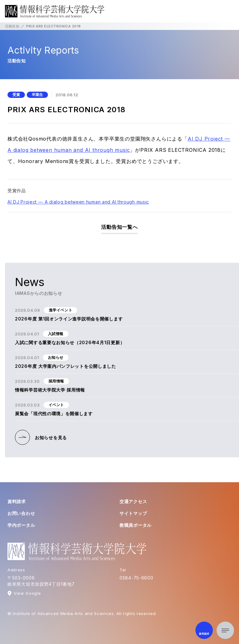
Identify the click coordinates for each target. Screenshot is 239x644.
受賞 (16, 95)
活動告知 (12, 26)
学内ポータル (21, 525)
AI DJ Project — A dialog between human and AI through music (78, 202)
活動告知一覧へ (119, 227)
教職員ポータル (136, 525)
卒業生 (37, 95)
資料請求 (17, 501)
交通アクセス (133, 501)
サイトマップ (133, 513)
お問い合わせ (21, 513)
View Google (27, 593)
